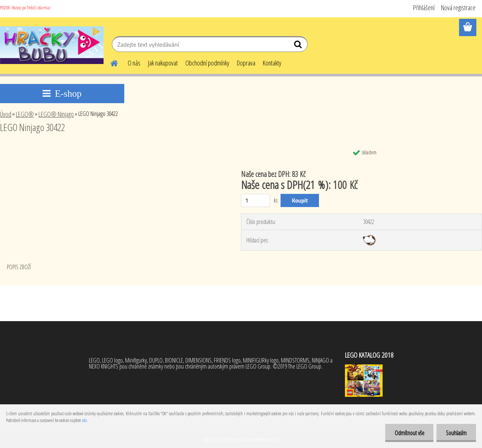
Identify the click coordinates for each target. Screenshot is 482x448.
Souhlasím (456, 433)
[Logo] (52, 45)
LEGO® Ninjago (56, 114)
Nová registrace (458, 8)
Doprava (246, 63)
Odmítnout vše (409, 433)
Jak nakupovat (163, 63)
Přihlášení (424, 8)
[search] (299, 46)
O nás (134, 63)
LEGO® (25, 114)
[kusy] (255, 200)
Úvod (6, 114)
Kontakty (272, 63)
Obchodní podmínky (207, 63)
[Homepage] (110, 62)
